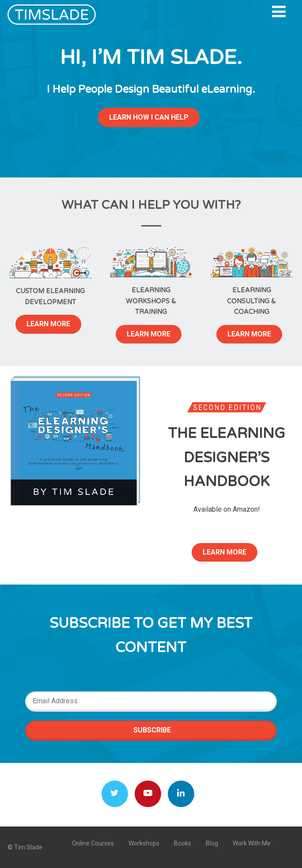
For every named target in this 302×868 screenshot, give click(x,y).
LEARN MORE (48, 324)
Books (183, 843)
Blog (212, 843)
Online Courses (93, 843)
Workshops (144, 843)
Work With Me (252, 843)
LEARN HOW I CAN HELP (149, 117)
